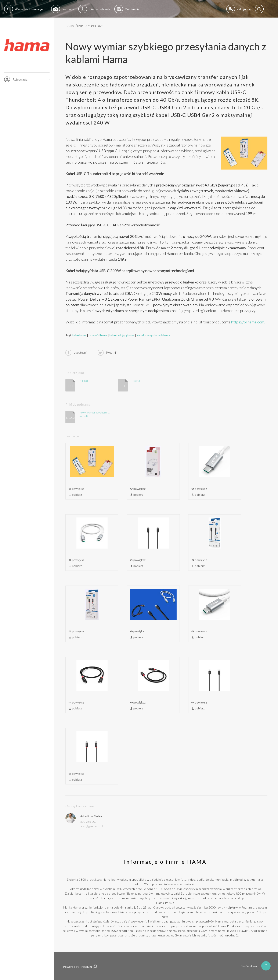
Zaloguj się (239, 9)
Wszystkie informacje (24, 9)
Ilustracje (63, 9)
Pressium (86, 967)
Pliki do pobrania (94, 9)
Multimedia (127, 9)
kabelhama (79, 335)
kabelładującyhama (122, 335)
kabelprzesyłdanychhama (153, 335)
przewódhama (98, 335)
